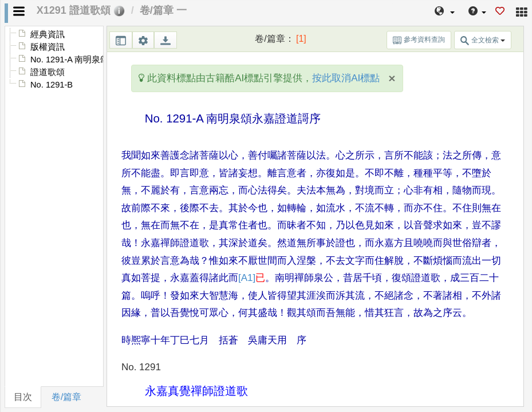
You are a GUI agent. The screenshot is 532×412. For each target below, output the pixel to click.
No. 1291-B (52, 85)
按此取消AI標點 (346, 78)
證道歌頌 (48, 72)
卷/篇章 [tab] (66, 397)
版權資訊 (48, 47)
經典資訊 (48, 34)
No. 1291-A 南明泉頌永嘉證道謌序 (95, 60)
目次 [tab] (23, 397)
